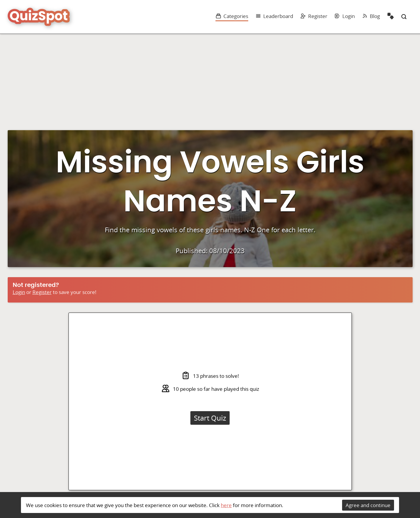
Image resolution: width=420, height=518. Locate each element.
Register (314, 16)
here (226, 505)
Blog (371, 16)
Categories (232, 16)
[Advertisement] (210, 78)
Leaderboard (274, 16)
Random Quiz (391, 17)
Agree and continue (368, 505)
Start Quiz (210, 418)
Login (345, 16)
